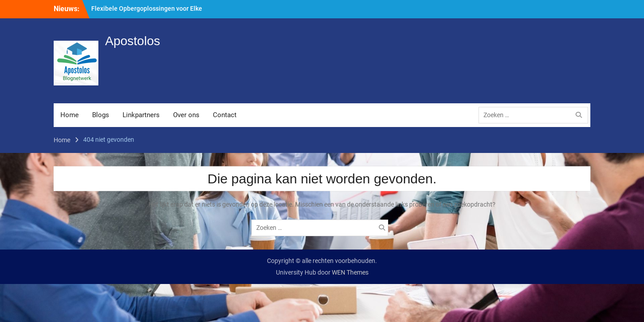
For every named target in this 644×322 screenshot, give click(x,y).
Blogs (101, 115)
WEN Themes (350, 272)
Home (70, 115)
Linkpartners (141, 115)
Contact (225, 115)
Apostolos (133, 41)
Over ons (186, 115)
